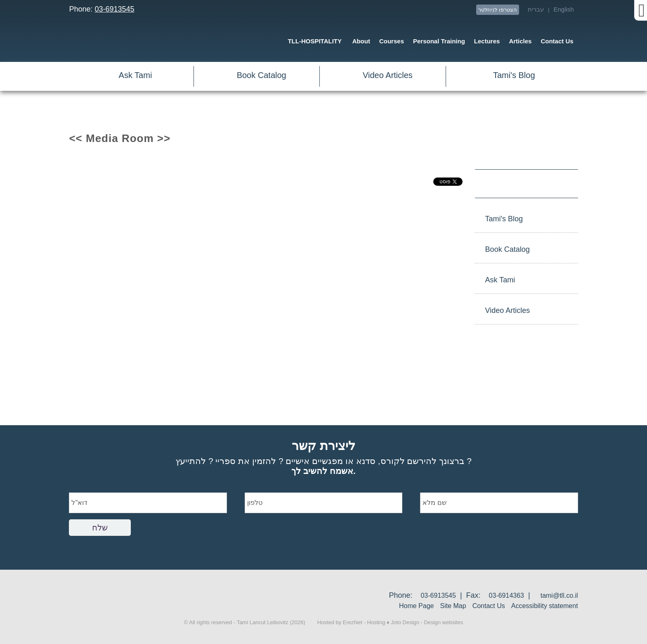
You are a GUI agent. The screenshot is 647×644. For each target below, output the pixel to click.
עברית (536, 9)
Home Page (417, 606)
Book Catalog (262, 75)
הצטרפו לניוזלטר (498, 10)
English (563, 9)
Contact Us (489, 606)
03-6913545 (114, 9)
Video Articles (388, 75)
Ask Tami (136, 75)
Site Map (453, 606)
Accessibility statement (545, 606)
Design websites (444, 622)
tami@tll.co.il (559, 595)
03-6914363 (507, 595)
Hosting (376, 622)
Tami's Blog (514, 75)
